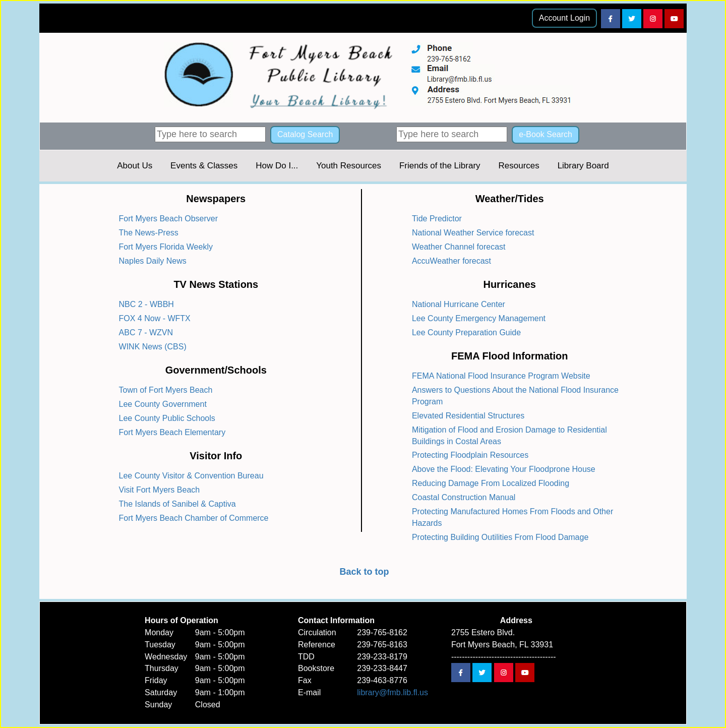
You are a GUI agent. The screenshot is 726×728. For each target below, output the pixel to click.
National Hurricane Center (459, 304)
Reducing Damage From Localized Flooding (491, 483)
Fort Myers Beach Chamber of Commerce (194, 518)
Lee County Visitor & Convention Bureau (191, 476)
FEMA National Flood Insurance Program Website (501, 376)
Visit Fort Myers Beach (160, 490)
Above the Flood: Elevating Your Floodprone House (504, 469)
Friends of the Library (440, 166)
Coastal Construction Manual (464, 497)
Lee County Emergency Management (479, 318)
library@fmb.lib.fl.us (392, 692)
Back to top (364, 572)
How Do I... (277, 166)
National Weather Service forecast (473, 233)
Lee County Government (163, 404)
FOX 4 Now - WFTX (155, 318)
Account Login (564, 18)
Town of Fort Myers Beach (166, 390)
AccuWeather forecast (451, 261)
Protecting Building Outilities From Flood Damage (500, 537)
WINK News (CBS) (153, 347)
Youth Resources (349, 166)
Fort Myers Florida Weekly (166, 247)
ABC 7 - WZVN (146, 332)
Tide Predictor (437, 219)
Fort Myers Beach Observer (169, 219)
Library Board (583, 166)
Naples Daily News (153, 261)
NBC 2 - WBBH (146, 304)
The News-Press (149, 233)
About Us (135, 166)
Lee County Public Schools (167, 418)
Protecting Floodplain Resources (470, 455)
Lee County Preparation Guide (466, 332)
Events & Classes (204, 166)
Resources (519, 166)
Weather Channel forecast (459, 247)
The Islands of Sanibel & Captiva (177, 504)
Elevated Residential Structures (468, 416)
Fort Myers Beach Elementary (172, 432)
